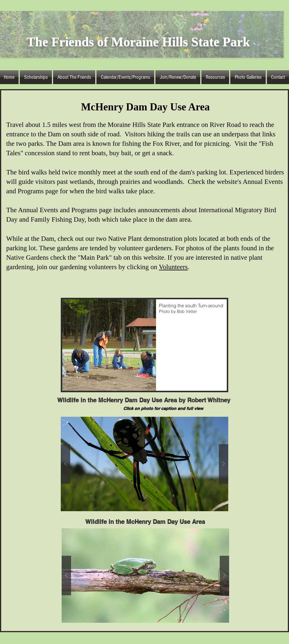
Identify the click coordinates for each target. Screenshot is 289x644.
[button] (74, 77)
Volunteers (173, 267)
